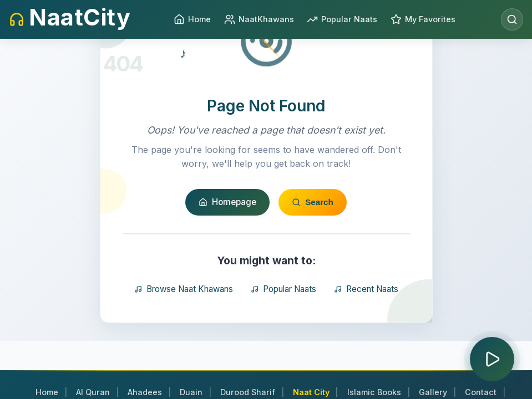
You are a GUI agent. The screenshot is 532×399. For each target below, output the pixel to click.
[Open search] (512, 19)
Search (313, 257)
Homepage (227, 257)
